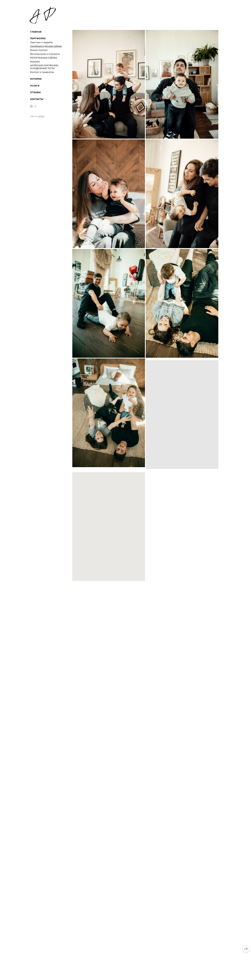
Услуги (35, 86)
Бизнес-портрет (39, 50)
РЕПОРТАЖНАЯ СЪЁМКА (44, 58)
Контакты (37, 99)
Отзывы (35, 92)
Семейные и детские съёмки (46, 46)
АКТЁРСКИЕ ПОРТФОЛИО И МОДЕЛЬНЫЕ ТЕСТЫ (44, 67)
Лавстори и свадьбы (41, 42)
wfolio (41, 116)
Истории (36, 79)
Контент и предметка (42, 72)
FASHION (35, 62)
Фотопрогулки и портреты (45, 54)
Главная (36, 32)
